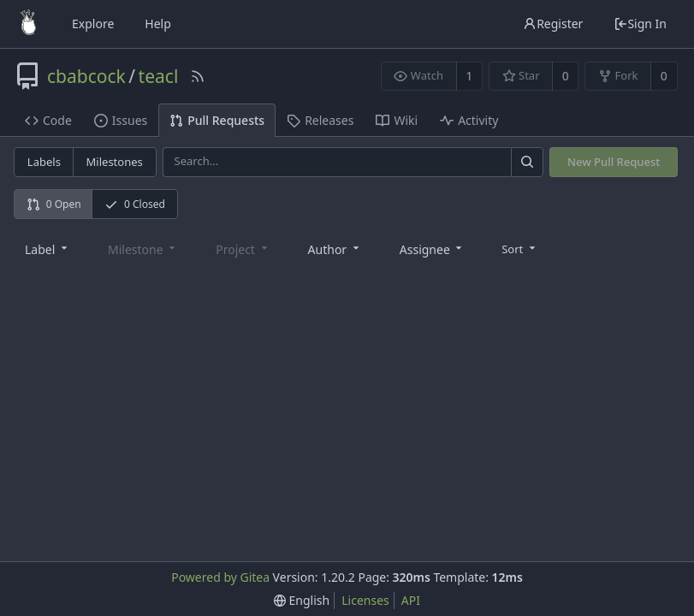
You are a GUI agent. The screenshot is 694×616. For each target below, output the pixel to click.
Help (158, 24)
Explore (93, 24)
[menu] (520, 248)
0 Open (54, 204)
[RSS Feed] (198, 76)
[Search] (527, 162)
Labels (44, 162)
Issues (121, 120)
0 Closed (135, 204)
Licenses (365, 600)
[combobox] (47, 249)
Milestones (115, 162)
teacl (159, 76)
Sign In (640, 24)
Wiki (397, 120)
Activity (469, 120)
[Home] (28, 24)
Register (553, 24)
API (411, 600)
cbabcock (86, 76)
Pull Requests (217, 120)
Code (48, 120)
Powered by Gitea (220, 577)
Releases (320, 120)
